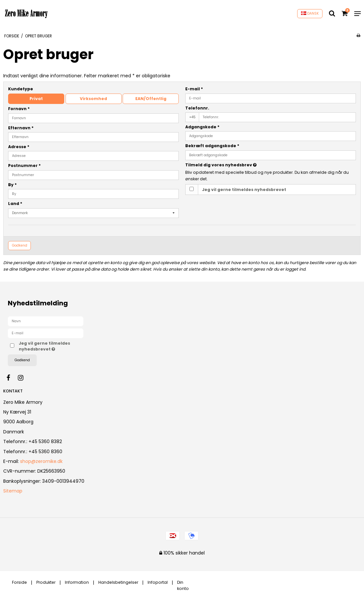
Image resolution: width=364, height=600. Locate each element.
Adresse (19, 147)
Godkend (20, 245)
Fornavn (19, 109)
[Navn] (46, 321)
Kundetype (21, 89)
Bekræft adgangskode (212, 146)
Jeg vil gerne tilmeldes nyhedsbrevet (244, 190)
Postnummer (24, 166)
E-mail (194, 89)
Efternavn (21, 128)
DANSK (310, 13)
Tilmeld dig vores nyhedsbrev (237, 165)
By (12, 185)
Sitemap (13, 491)
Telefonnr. (197, 108)
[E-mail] (46, 333)
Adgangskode (202, 127)
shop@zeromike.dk (41, 461)
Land (15, 204)
